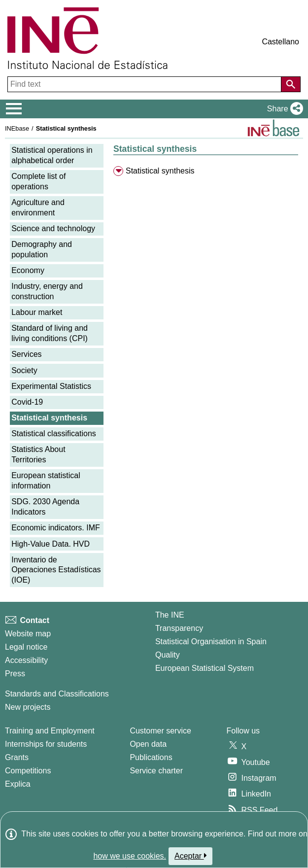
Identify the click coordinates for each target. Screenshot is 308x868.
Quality (168, 655)
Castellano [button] (280, 42)
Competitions (28, 771)
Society (24, 370)
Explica (18, 784)
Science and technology (53, 228)
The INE (170, 615)
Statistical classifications (54, 434)
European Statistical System (205, 668)
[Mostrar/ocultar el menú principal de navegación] (14, 109)
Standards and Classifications (57, 694)
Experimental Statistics (51, 386)
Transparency (179, 628)
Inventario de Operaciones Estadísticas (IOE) (56, 570)
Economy (28, 270)
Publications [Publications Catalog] (151, 757)
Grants (17, 757)
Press (15, 674)
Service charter (156, 771)
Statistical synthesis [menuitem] (160, 171)
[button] (283, 109)
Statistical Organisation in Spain (211, 642)
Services (26, 354)
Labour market (37, 312)
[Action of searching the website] (291, 84)
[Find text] (145, 84)
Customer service (160, 731)
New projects (28, 707)
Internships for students (46, 744)
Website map (28, 634)
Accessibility (26, 660)
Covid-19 (27, 402)
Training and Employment (50, 731)
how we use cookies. (130, 856)
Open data (148, 744)
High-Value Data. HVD (51, 544)
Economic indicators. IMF (56, 528)
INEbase (17, 128)
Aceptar (190, 856)
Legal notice (26, 647)
